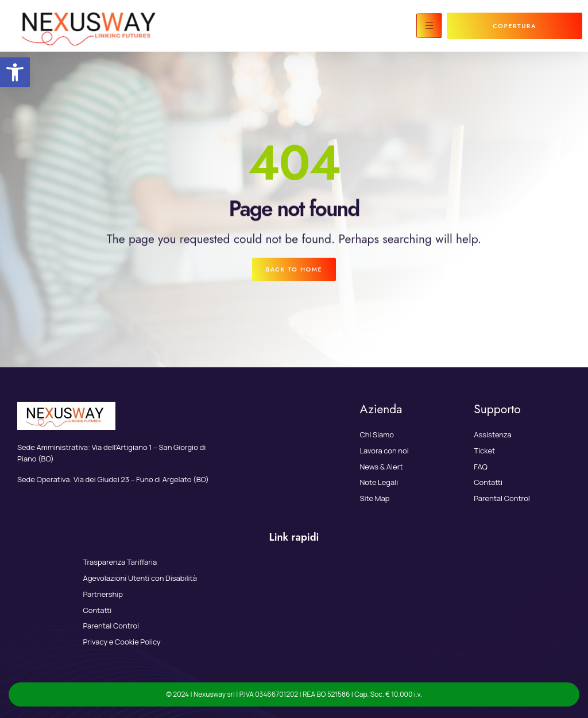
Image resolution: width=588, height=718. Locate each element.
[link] (15, 72)
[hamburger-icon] (429, 26)
